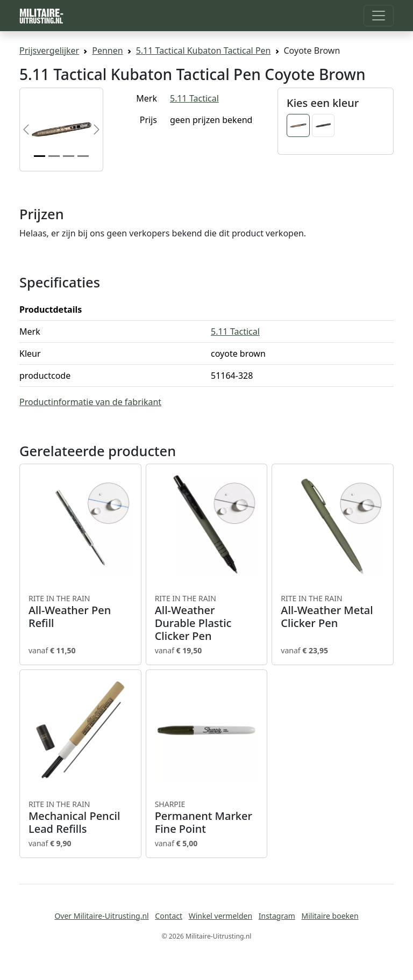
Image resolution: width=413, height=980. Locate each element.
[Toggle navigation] (379, 16)
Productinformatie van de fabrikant (90, 402)
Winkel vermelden (220, 916)
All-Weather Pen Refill (80, 611)
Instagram (277, 916)
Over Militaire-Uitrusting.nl (101, 916)
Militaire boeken (330, 916)
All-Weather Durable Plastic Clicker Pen (207, 618)
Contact (169, 916)
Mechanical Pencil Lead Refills (80, 817)
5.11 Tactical (194, 98)
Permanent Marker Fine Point (207, 817)
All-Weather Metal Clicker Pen (333, 611)
